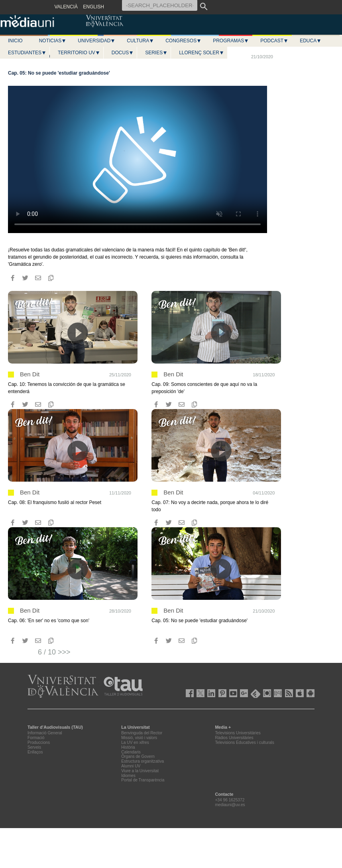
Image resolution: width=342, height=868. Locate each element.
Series (156, 53)
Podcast (274, 41)
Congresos (183, 41)
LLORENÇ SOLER (201, 53)
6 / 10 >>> (54, 652)
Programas (231, 41)
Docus (123, 53)
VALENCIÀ (66, 7)
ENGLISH (93, 7)
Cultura (140, 41)
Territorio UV (79, 53)
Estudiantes (27, 53)
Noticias (53, 41)
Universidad (96, 41)
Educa (311, 41)
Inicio (15, 41)
